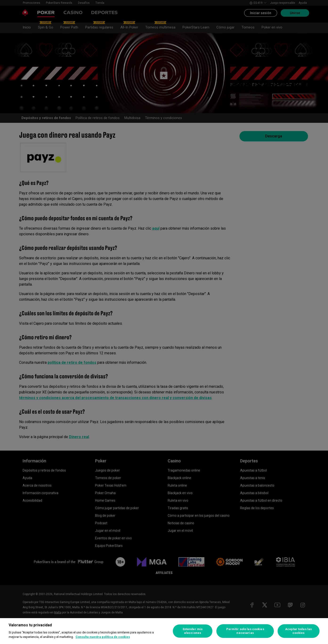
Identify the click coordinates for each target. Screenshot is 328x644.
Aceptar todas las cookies (298, 631)
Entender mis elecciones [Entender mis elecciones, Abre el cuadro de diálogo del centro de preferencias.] (193, 631)
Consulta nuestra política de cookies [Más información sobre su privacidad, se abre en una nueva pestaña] (103, 637)
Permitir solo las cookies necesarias (245, 631)
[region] (164, 631)
